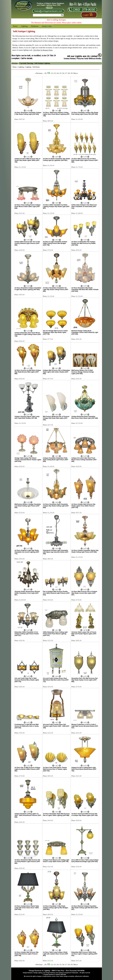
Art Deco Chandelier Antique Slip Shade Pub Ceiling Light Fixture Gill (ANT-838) (85, 113)
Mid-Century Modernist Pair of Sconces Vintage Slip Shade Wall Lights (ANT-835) (56, 418)
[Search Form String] (48, 15)
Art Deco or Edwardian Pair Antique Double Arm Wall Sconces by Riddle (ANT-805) (83, 243)
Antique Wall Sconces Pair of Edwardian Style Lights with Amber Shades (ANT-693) (57, 372)
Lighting (24, 26)
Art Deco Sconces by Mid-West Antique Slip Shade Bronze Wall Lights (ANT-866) (28, 372)
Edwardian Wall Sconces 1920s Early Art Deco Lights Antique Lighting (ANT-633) (84, 954)
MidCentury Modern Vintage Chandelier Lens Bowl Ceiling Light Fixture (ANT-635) (28, 506)
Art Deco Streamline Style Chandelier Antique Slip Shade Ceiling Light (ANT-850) (56, 506)
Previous (39, 73)
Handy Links (47, 26)
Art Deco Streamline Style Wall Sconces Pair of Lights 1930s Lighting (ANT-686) (56, 815)
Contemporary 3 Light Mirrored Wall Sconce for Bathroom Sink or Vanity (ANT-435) (27, 726)
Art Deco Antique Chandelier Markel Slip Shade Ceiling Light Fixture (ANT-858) (85, 551)
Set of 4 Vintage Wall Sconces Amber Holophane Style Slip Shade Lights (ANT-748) (55, 332)
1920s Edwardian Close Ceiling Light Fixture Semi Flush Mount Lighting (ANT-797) (55, 634)
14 (57, 73)
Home (15, 26)
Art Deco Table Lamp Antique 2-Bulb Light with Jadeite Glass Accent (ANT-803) (56, 954)
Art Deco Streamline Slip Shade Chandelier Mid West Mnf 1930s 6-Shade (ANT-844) (85, 290)
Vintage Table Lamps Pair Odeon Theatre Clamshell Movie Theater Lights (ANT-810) (28, 460)
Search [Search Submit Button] (62, 15)
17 (66, 73)
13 (55, 73)
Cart (86, 15)
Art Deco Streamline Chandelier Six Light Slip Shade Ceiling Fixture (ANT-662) (56, 290)
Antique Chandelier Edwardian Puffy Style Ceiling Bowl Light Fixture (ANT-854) (56, 460)
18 (69, 73)
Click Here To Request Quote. (43, 50)
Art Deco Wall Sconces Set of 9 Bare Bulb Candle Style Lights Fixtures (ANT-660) (85, 160)
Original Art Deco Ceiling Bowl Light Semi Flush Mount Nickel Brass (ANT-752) (84, 769)
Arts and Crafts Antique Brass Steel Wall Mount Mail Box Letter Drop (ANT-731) (56, 680)
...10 (45, 73)
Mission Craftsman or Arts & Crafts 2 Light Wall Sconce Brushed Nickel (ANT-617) (85, 726)
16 (63, 73)
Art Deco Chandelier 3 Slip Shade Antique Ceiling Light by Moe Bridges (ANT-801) (56, 908)
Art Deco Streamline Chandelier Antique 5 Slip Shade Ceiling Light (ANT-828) (28, 113)
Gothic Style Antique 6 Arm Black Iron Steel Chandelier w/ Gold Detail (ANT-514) (84, 207)
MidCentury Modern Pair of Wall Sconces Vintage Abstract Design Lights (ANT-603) (83, 372)
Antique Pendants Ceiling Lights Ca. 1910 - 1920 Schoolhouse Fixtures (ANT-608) (28, 815)
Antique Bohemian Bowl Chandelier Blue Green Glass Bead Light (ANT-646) (85, 417)
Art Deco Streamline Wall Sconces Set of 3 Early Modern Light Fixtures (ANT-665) (27, 862)
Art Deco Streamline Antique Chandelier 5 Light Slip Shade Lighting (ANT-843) (28, 289)
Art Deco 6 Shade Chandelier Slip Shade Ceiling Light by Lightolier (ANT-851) (56, 160)
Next (75, 73)
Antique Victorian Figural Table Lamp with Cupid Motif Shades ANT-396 (27, 417)
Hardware (35, 26)
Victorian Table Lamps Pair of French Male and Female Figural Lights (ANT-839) (84, 634)
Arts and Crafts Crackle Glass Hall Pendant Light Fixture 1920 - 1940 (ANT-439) (56, 726)
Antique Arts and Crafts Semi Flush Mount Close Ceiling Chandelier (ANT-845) (84, 460)
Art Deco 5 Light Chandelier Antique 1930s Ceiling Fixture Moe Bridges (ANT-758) (55, 243)
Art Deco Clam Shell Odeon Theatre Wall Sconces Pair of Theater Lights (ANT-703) (55, 769)
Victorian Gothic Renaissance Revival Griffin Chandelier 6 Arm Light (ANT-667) (27, 593)
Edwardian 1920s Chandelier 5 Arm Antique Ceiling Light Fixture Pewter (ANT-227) (27, 634)
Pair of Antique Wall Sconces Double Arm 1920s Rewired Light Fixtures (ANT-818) (56, 593)
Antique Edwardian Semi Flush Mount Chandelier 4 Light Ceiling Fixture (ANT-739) (28, 334)
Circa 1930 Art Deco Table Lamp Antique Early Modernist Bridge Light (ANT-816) (85, 861)
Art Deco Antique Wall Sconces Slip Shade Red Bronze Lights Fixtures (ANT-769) (27, 954)
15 (60, 73)
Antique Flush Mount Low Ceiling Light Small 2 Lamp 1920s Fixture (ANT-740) (56, 861)
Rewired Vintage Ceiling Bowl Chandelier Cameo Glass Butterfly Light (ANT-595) (85, 332)
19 (71, 73)
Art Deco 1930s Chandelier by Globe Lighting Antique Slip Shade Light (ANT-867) (56, 207)
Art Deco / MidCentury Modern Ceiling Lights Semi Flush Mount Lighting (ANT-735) (56, 114)
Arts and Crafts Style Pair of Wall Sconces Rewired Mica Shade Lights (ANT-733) (27, 680)
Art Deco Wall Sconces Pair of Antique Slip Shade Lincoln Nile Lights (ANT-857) (84, 593)
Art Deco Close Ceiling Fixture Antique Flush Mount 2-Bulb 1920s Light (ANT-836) (28, 207)
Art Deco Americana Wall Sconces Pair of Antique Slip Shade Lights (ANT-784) (84, 815)
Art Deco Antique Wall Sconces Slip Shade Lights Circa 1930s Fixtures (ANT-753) (83, 506)
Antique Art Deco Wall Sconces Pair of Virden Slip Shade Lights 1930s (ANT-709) (27, 160)
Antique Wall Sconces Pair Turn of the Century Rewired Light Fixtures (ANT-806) (27, 243)
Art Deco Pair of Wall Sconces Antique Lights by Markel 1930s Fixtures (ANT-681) (27, 769)
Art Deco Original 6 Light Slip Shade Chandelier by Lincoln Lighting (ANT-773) (27, 552)
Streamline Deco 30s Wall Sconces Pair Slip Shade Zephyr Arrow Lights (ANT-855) (85, 680)
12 (52, 73)
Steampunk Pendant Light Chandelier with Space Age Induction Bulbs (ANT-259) (56, 552)
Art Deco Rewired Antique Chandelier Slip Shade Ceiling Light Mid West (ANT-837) (85, 908)
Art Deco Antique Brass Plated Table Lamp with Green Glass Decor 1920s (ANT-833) (27, 908)
